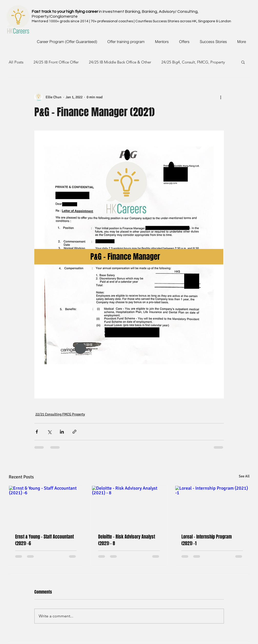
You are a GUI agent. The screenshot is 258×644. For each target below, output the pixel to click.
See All (244, 476)
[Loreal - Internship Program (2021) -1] (212, 507)
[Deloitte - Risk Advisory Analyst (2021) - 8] (129, 507)
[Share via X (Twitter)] (49, 432)
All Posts (16, 62)
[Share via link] (74, 432)
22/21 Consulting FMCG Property (60, 414)
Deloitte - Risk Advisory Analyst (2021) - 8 (127, 540)
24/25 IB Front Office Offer (56, 62)
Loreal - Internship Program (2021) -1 (207, 540)
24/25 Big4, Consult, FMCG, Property (193, 62)
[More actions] (221, 97)
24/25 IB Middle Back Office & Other (120, 62)
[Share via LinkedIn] (62, 432)
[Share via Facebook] (37, 432)
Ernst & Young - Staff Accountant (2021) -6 (44, 540)
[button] (243, 62)
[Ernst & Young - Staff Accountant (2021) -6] (46, 507)
